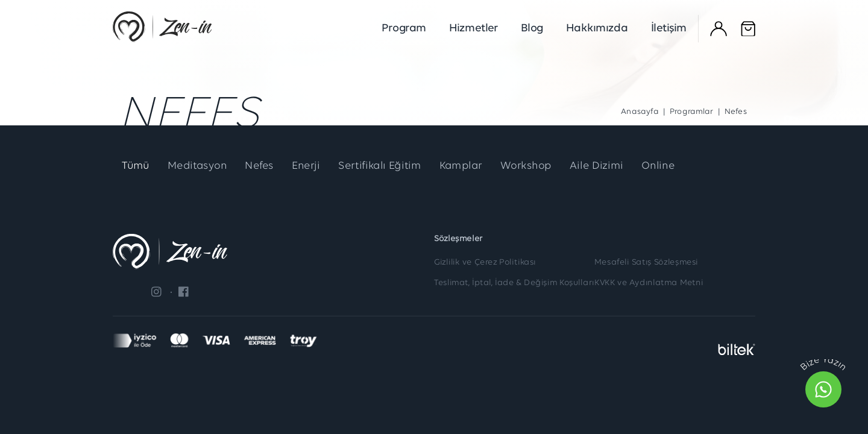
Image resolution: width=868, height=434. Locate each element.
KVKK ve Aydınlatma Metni (649, 283)
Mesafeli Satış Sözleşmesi (646, 262)
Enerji (313, 167)
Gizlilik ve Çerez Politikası (485, 262)
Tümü (137, 167)
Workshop (540, 167)
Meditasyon (201, 167)
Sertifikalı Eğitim (389, 167)
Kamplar (473, 167)
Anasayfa (640, 112)
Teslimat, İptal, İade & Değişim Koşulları (514, 283)
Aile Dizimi (613, 167)
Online (676, 167)
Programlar (692, 112)
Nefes (265, 167)
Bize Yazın (823, 364)
